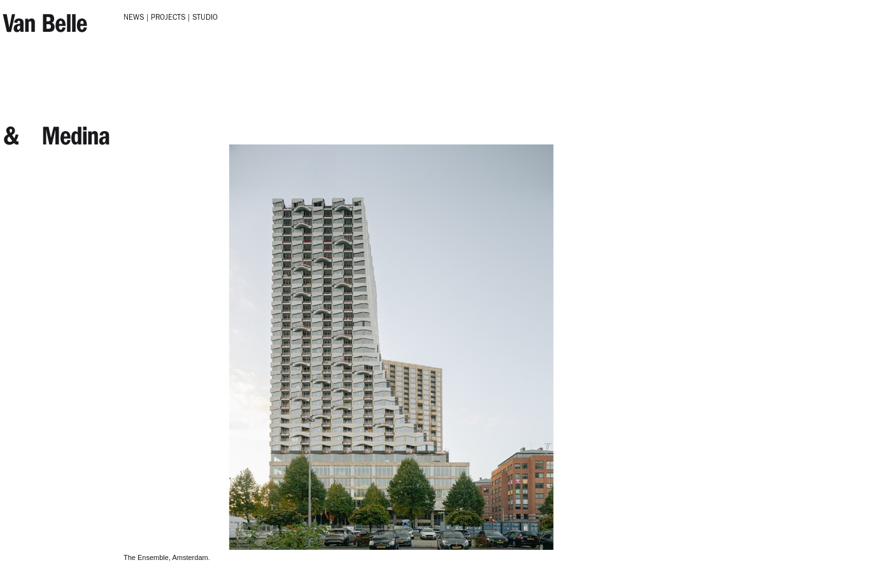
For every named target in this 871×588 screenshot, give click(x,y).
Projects (168, 18)
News (134, 18)
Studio (205, 18)
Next (131, 150)
